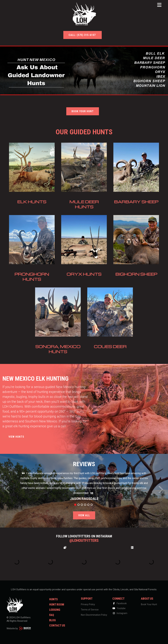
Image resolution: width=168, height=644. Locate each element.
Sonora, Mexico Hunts (58, 349)
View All (84, 515)
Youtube (119, 608)
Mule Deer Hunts (84, 204)
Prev (8, 491)
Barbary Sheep (136, 202)
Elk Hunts (32, 202)
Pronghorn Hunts (32, 277)
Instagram (120, 613)
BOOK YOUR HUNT (83, 111)
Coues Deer (110, 346)
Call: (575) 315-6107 (83, 35)
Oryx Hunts (84, 274)
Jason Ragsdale (84, 499)
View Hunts (16, 437)
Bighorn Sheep (136, 274)
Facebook (120, 603)
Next (161, 491)
